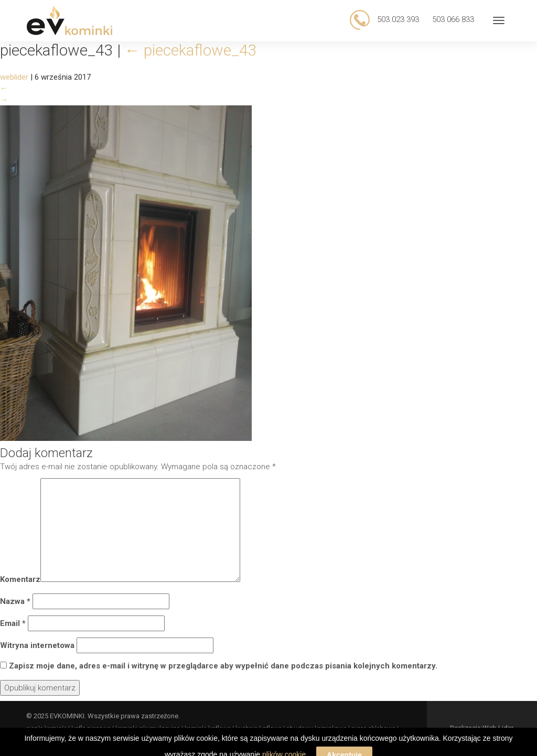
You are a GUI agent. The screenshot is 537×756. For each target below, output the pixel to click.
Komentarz (20, 579)
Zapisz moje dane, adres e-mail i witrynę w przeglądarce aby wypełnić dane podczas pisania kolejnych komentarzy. (223, 666)
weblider (14, 77)
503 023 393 (397, 19)
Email (13, 623)
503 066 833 (453, 19)
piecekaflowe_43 (191, 50)
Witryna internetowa (37, 645)
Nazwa (15, 601)
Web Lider (498, 728)
